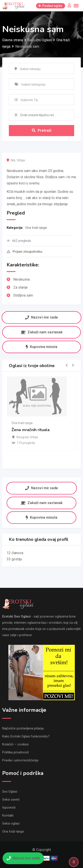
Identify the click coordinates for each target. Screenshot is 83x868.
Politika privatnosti (15, 752)
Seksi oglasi (11, 823)
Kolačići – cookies (15, 744)
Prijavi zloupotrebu (24, 252)
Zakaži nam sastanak (42, 332)
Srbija (21, 160)
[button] (67, 366)
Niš (13, 160)
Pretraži (42, 130)
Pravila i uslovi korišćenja (20, 760)
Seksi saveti (11, 800)
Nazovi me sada (41, 318)
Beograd (23, 437)
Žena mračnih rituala (31, 430)
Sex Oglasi (10, 792)
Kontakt (8, 815)
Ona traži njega (36, 228)
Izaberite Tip (29, 100)
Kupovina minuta (41, 347)
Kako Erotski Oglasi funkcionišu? (26, 736)
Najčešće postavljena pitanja (23, 728)
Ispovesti (9, 807)
